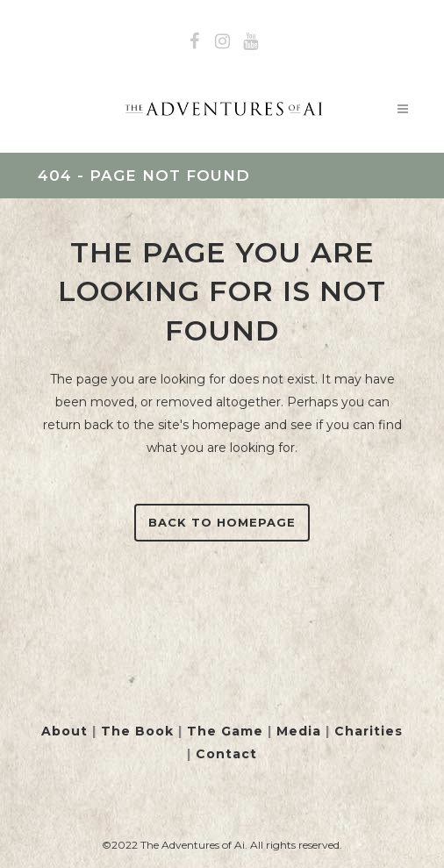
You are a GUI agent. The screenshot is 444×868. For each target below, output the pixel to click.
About (64, 731)
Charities (369, 731)
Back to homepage (222, 522)
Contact (226, 754)
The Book (137, 731)
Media (299, 731)
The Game (225, 731)
